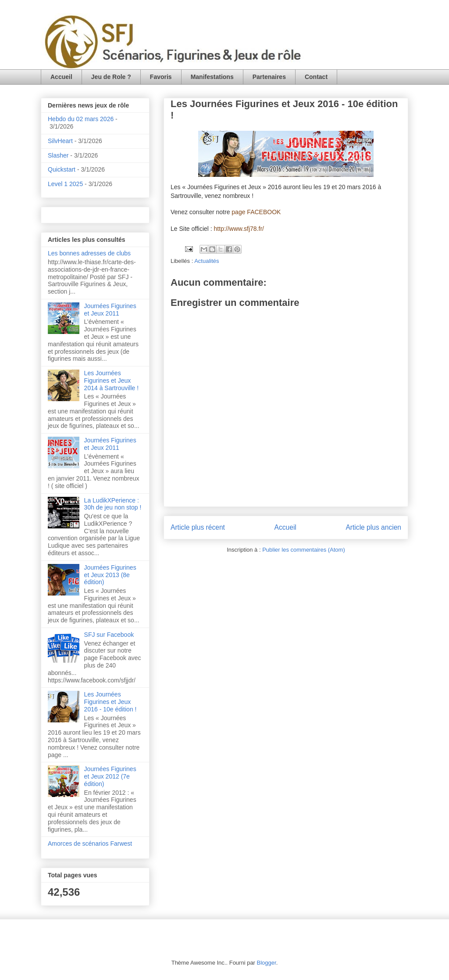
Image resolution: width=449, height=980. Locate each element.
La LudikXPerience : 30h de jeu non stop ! (113, 504)
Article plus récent (198, 527)
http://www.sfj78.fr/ (239, 229)
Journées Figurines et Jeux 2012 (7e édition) (110, 776)
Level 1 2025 (65, 184)
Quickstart (62, 169)
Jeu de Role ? (111, 77)
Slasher (58, 155)
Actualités (207, 261)
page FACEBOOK (256, 212)
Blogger (267, 963)
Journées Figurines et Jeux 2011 (110, 310)
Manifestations (212, 77)
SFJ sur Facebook (109, 635)
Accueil (61, 77)
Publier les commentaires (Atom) (304, 550)
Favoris (161, 77)
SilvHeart (60, 141)
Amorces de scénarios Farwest (90, 844)
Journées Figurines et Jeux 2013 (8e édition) (110, 575)
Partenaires (269, 77)
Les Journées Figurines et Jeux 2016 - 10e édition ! (110, 702)
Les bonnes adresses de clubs (89, 253)
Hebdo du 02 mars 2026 (81, 119)
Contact (316, 77)
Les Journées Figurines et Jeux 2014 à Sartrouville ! (112, 381)
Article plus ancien (373, 527)
